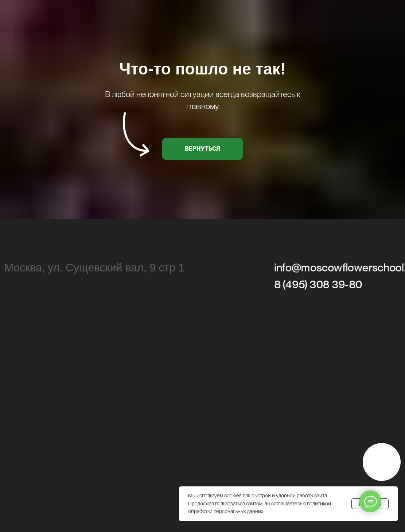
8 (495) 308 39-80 (318, 285)
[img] (382, 462)
